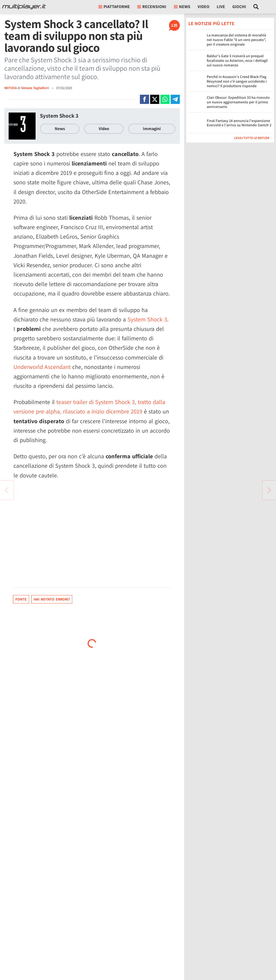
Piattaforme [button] (114, 7)
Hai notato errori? (52, 599)
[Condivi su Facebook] (144, 99)
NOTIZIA (11, 88)
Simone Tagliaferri (35, 88)
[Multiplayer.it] (24, 7)
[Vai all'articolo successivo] (7, 490)
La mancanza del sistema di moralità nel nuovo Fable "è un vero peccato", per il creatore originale (236, 40)
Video (203, 7)
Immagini (152, 129)
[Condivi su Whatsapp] (165, 99)
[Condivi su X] (155, 99)
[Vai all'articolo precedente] (269, 490)
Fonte (21, 599)
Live (221, 7)
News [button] (182, 7)
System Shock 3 (59, 116)
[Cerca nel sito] (256, 7)
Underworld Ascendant (42, 367)
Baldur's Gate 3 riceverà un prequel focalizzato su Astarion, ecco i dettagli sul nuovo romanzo (237, 60)
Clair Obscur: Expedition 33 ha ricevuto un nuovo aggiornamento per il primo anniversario (238, 102)
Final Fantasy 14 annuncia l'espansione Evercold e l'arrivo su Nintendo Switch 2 (239, 123)
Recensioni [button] (152, 7)
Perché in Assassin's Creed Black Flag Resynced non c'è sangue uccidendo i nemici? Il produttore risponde (237, 81)
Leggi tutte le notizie (252, 138)
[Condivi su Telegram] (175, 99)
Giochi (239, 7)
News (60, 129)
